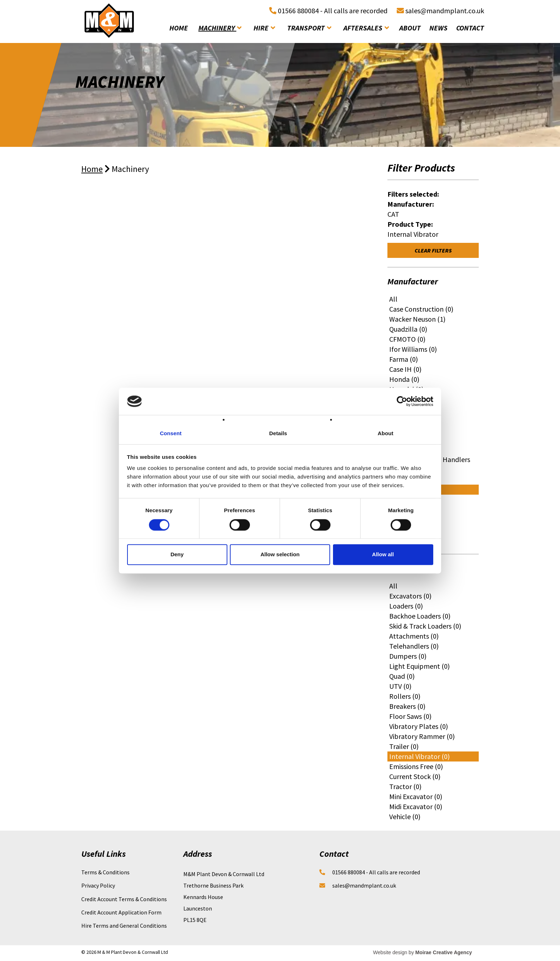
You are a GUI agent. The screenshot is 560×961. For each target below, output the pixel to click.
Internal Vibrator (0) (419, 756)
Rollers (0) (405, 696)
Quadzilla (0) (408, 329)
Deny (177, 555)
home (179, 28)
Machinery (130, 169)
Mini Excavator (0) (416, 796)
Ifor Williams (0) (413, 349)
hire (264, 28)
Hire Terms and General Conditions (124, 926)
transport (309, 28)
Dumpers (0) (408, 656)
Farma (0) (404, 359)
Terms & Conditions (105, 872)
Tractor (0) (405, 786)
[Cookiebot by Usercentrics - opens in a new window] (402, 401)
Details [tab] (278, 434)
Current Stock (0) (415, 776)
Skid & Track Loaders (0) (425, 626)
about (410, 28)
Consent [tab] (171, 434)
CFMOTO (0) (407, 339)
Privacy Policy (98, 885)
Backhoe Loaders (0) (420, 616)
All (393, 299)
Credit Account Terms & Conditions (124, 899)
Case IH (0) (405, 369)
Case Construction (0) (421, 309)
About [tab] (386, 434)
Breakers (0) (407, 706)
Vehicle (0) (405, 816)
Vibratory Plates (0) (419, 726)
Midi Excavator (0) (416, 806)
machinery (220, 28)
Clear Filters (433, 250)
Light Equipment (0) (419, 666)
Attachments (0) (414, 636)
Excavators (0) (410, 596)
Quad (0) (402, 676)
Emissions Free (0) (416, 766)
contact (470, 28)
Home (92, 169)
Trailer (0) (404, 746)
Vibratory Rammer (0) (422, 736)
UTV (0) (400, 686)
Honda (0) (404, 379)
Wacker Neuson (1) (417, 319)
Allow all (383, 555)
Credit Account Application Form (121, 912)
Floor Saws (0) (410, 716)
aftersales (366, 28)
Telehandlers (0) (414, 646)
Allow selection (280, 555)
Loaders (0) (406, 606)
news (438, 28)
